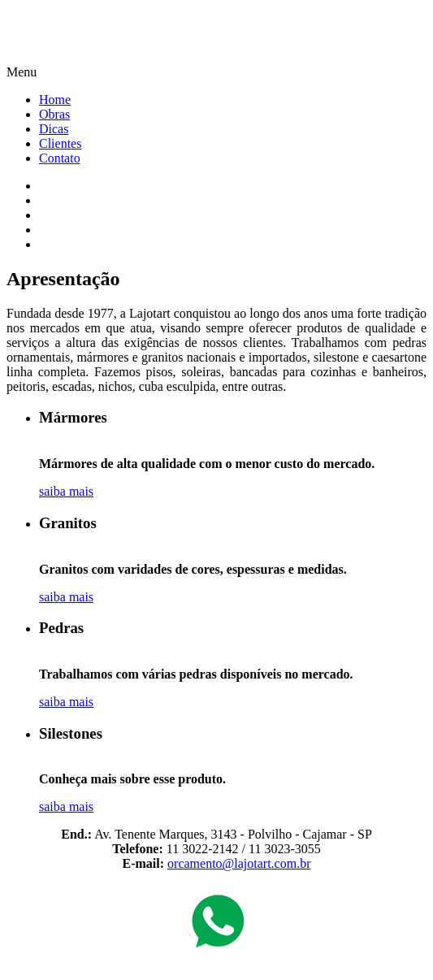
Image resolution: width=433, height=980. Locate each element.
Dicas (54, 129)
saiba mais (66, 491)
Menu (22, 72)
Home (55, 100)
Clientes (60, 143)
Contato (60, 158)
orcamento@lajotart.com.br (239, 863)
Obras (54, 114)
